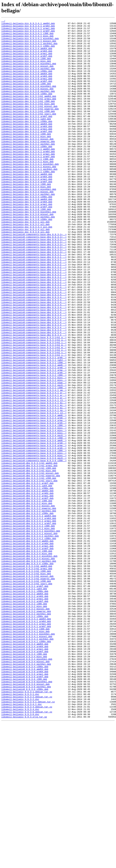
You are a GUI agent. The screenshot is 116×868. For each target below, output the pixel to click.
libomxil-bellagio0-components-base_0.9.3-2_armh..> (34, 443)
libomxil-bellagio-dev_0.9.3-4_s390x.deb (27, 232)
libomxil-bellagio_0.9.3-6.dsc (20, 853)
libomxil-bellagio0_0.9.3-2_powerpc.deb (26, 730)
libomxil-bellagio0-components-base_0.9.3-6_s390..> (34, 549)
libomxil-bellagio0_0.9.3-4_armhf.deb (25, 778)
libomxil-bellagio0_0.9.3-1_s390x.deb (25, 706)
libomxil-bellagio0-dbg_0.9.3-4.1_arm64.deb (29, 618)
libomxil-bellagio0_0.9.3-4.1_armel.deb (26, 745)
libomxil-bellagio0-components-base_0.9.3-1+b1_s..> (34, 419)
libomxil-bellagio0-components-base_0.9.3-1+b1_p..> (34, 416)
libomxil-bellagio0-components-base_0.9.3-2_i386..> (34, 446)
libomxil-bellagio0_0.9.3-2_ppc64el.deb (26, 733)
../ (3, 21)
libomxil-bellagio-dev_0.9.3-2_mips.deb (26, 160)
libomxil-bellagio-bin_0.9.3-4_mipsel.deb (27, 76)
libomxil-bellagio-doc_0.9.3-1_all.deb (25, 262)
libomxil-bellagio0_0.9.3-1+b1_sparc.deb (27, 697)
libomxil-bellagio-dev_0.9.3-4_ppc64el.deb (28, 229)
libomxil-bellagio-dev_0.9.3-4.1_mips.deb (27, 190)
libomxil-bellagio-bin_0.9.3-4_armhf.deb (27, 63)
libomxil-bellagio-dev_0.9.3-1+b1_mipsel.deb (29, 124)
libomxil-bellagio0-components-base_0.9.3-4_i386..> (34, 507)
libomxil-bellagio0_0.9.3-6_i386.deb (24, 811)
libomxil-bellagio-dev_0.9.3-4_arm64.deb (27, 208)
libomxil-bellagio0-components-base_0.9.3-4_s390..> (34, 522)
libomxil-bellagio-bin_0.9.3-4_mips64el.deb (29, 73)
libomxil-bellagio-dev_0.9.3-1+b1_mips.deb (28, 121)
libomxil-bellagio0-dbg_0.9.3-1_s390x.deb (27, 582)
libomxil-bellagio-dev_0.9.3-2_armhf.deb (27, 154)
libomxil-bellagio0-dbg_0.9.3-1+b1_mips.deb (29, 561)
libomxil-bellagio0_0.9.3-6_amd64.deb (25, 799)
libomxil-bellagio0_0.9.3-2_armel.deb (25, 715)
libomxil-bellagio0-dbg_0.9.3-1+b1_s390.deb (29, 570)
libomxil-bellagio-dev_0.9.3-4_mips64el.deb (29, 223)
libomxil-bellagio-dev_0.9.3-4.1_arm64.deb (28, 178)
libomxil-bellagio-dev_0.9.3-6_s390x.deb (27, 259)
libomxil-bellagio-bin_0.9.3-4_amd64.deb (27, 54)
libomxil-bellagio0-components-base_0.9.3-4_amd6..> (34, 495)
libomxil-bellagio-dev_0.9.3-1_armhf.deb (27, 136)
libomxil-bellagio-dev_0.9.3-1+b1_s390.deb (28, 130)
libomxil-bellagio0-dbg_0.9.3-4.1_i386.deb (28, 627)
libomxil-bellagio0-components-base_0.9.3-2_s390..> (34, 461)
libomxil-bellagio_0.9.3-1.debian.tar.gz (27, 826)
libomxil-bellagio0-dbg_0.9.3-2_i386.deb (27, 597)
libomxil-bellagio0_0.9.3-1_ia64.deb (24, 703)
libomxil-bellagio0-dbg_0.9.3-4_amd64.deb (27, 645)
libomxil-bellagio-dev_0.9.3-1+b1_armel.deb (29, 115)
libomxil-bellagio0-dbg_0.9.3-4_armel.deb (27, 651)
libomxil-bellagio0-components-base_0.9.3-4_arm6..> (34, 498)
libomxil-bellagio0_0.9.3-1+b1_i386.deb (26, 682)
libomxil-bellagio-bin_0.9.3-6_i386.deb (26, 97)
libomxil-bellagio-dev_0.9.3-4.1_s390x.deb (28, 202)
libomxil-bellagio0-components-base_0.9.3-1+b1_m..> (34, 410)
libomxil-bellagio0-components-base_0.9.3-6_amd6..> (34, 525)
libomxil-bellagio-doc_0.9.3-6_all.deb (25, 275)
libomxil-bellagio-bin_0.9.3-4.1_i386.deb (27, 36)
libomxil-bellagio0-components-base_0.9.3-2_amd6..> (34, 434)
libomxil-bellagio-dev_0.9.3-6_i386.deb (26, 247)
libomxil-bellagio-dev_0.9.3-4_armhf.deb (27, 214)
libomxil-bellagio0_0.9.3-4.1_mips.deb (25, 754)
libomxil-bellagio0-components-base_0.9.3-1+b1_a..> (34, 401)
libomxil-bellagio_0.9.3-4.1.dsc (22, 841)
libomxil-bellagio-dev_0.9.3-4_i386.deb (26, 217)
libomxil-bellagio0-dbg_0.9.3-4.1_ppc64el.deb (30, 639)
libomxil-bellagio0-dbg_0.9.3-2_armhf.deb (27, 594)
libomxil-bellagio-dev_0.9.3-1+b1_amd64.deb (29, 112)
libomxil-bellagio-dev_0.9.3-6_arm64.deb (27, 238)
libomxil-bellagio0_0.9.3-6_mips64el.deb (27, 814)
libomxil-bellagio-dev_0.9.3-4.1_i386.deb (27, 187)
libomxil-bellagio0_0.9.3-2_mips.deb (24, 724)
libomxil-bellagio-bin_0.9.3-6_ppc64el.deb (28, 106)
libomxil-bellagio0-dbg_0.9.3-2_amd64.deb (27, 585)
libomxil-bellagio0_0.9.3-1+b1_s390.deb (26, 694)
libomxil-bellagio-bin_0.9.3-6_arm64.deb (27, 88)
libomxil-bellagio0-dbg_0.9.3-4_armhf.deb (27, 654)
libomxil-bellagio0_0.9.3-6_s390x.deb (25, 823)
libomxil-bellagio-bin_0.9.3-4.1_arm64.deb (28, 27)
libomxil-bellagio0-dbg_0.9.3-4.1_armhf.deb (29, 624)
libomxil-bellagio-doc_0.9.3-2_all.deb (25, 265)
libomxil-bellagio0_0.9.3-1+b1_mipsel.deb (27, 688)
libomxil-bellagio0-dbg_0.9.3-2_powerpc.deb (29, 606)
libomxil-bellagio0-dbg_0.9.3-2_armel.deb (27, 591)
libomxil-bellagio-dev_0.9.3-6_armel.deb (27, 241)
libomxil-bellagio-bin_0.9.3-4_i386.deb (26, 66)
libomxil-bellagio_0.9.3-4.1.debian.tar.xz (28, 838)
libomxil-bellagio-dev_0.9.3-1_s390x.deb (27, 142)
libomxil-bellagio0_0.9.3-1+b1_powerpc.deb (28, 691)
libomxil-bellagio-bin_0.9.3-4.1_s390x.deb (28, 51)
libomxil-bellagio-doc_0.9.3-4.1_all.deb (27, 269)
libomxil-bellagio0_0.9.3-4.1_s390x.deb (26, 766)
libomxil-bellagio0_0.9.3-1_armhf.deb (25, 700)
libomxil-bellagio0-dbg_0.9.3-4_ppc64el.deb (29, 670)
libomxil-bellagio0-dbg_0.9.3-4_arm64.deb (27, 648)
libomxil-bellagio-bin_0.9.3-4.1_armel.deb (28, 30)
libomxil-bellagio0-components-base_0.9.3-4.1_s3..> (34, 492)
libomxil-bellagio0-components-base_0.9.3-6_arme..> (34, 531)
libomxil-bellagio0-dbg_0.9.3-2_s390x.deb (27, 612)
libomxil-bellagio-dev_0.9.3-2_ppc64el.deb (28, 169)
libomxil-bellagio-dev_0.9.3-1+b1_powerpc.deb (30, 127)
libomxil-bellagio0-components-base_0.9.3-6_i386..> (34, 537)
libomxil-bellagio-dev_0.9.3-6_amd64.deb (27, 235)
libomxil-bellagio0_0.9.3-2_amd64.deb (25, 709)
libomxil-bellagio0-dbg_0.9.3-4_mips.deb (27, 660)
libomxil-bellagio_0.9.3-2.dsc (20, 835)
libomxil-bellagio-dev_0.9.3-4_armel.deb (27, 211)
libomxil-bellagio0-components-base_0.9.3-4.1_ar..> (34, 468)
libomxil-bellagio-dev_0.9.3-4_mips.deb (26, 220)
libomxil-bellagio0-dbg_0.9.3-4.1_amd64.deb (29, 615)
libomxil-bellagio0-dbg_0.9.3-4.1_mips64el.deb (31, 633)
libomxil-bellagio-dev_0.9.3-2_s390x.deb (27, 172)
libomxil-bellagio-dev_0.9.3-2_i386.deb (26, 157)
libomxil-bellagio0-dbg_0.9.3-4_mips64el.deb (29, 663)
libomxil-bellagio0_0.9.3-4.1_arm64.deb (26, 742)
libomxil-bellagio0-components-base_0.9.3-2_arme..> (34, 440)
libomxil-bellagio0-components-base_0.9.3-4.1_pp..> (34, 489)
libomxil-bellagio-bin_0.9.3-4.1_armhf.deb (28, 33)
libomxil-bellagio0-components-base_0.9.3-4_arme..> (34, 501)
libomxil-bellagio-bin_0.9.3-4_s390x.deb (27, 82)
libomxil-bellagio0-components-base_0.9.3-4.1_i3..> (34, 477)
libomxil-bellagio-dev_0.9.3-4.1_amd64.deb (28, 175)
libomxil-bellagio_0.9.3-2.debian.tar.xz (27, 832)
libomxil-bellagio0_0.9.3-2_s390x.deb (25, 736)
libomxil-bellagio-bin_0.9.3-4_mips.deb (26, 70)
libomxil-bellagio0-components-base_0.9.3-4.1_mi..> (34, 480)
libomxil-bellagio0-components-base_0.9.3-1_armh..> (34, 425)
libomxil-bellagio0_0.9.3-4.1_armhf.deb (26, 748)
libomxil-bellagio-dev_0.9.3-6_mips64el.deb (29, 250)
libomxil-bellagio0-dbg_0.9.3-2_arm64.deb (27, 588)
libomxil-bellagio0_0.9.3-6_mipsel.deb (25, 817)
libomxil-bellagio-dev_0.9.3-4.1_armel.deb (28, 181)
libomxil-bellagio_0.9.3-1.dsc (20, 829)
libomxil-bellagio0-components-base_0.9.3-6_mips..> (34, 540)
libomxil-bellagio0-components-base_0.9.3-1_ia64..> (34, 428)
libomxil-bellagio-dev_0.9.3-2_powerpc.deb (28, 166)
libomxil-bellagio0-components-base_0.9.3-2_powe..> (34, 455)
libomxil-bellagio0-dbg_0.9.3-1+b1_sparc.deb (29, 573)
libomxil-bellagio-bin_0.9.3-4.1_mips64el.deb (30, 42)
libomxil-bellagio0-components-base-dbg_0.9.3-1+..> (34, 278)
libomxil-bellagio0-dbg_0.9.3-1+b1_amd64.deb (29, 552)
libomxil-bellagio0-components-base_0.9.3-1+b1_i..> (34, 407)
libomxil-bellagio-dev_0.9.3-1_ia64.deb (26, 139)
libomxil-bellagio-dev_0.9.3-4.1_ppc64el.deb (29, 199)
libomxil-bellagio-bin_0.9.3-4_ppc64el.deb (28, 79)
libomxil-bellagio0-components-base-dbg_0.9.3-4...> (34, 341)
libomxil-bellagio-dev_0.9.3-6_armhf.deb (27, 244)
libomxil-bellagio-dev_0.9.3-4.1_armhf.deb (28, 184)
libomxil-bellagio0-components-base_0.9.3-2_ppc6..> (34, 458)
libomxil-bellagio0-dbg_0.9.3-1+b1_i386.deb (29, 558)
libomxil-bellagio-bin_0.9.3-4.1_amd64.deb (28, 24)
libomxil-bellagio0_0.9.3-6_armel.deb (25, 805)
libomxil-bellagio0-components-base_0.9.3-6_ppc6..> (34, 546)
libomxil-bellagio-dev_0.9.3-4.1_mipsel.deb (29, 196)
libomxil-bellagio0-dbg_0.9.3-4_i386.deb (27, 657)
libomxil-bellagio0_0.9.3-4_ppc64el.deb (26, 793)
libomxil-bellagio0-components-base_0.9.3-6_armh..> (34, 534)
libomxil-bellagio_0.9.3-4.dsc (20, 847)
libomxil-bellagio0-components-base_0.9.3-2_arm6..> (34, 437)
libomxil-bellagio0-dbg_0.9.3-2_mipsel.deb (28, 603)
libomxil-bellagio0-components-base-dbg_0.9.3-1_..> (34, 302)
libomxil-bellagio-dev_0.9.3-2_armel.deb (27, 151)
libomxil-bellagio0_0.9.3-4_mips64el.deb (27, 787)
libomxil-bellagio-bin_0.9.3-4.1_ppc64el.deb (29, 48)
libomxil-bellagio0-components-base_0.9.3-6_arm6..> (34, 528)
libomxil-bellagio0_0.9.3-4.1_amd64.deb (26, 739)
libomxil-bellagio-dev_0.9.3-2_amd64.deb (27, 145)
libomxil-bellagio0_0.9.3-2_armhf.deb (25, 718)
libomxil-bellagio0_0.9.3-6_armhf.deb (25, 808)
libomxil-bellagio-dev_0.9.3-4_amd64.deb (27, 205)
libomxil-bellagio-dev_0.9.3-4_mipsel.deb (27, 226)
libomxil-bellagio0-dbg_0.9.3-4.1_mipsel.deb (29, 636)
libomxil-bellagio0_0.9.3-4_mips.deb (24, 784)
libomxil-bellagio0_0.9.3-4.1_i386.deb (25, 751)
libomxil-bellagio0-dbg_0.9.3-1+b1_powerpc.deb (31, 567)
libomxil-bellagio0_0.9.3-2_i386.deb (24, 721)
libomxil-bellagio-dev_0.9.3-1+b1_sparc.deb (29, 133)
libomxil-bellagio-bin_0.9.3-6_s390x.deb (27, 109)
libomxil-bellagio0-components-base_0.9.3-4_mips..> (34, 510)
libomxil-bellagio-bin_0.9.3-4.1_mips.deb (27, 39)
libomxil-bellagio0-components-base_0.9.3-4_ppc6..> (34, 519)
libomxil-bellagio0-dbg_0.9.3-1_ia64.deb (27, 579)
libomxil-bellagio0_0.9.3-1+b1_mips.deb (26, 685)
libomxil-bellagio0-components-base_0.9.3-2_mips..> (34, 449)
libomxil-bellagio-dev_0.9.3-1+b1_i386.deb (28, 118)
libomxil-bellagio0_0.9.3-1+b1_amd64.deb (27, 676)
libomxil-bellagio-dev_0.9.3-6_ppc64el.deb (28, 256)
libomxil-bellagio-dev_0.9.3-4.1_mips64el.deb (30, 193)
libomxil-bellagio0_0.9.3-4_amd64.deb (25, 769)
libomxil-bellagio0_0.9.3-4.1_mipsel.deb (27, 760)
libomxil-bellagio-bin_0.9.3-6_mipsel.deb (27, 103)
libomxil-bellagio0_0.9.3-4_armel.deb (25, 775)
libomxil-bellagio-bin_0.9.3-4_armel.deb (27, 60)
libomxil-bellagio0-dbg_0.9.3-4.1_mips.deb (28, 630)
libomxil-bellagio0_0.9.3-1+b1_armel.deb (27, 679)
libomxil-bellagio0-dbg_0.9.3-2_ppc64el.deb (29, 609)
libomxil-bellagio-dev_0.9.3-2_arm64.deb (27, 148)
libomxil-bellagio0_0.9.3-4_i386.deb (24, 781)
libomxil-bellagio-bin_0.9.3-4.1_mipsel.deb (29, 45)
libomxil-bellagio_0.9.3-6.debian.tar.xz (27, 850)
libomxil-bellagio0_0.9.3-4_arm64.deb (25, 772)
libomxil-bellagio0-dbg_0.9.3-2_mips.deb (27, 600)
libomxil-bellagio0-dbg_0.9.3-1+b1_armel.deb (29, 555)
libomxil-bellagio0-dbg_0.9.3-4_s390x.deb (27, 673)
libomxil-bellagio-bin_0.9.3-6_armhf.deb (27, 94)
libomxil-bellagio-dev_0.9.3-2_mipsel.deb (27, 163)
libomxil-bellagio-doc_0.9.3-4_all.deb (25, 272)
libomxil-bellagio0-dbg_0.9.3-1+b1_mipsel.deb (30, 564)
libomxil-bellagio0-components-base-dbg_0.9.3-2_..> (34, 311)
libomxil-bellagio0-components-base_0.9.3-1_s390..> (34, 431)
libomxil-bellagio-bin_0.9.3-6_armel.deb (27, 91)
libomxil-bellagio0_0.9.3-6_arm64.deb (25, 802)
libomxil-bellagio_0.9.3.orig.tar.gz (24, 856)
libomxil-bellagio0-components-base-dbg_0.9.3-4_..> (34, 371)
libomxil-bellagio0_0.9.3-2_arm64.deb (25, 712)
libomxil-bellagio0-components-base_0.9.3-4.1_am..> (34, 464)
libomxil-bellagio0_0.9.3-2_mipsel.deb (25, 727)
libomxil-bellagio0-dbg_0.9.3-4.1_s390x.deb (29, 642)
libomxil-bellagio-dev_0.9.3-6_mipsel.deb (27, 253)
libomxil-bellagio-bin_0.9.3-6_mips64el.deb (29, 100)
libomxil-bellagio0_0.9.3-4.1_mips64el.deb (28, 757)
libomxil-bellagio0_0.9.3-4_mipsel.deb (25, 790)
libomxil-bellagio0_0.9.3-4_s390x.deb (25, 796)
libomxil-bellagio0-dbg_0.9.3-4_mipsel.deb (28, 666)
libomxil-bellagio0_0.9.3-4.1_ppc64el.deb (27, 763)
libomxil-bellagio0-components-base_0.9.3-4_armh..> (34, 504)
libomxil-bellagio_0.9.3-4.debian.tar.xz (27, 844)
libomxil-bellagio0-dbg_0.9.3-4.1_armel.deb (29, 621)
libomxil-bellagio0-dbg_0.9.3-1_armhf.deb (27, 576)
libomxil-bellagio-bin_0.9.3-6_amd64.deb (27, 85)
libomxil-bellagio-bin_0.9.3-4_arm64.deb (27, 57)
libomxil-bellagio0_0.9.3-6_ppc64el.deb (26, 820)
